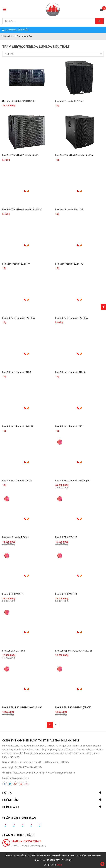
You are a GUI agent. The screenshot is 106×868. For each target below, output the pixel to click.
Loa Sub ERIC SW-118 (66, 537)
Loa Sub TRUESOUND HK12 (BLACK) (73, 707)
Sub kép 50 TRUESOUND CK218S (19, 101)
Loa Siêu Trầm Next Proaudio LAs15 (20, 155)
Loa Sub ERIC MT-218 (66, 594)
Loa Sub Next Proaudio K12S (17, 372)
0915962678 (21, 767)
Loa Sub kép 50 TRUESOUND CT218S (74, 651)
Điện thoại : (8, 767)
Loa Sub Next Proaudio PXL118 (18, 426)
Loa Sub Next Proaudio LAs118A (19, 318)
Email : (6, 778)
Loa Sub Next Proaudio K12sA (70, 372)
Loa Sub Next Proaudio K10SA (17, 481)
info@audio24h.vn (20, 778)
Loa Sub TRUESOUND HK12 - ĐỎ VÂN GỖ (22, 707)
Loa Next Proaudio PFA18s (16, 537)
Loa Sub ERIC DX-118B (14, 651)
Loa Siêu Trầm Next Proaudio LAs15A (74, 155)
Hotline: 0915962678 (26, 841)
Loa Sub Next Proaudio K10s (69, 426)
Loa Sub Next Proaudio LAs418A (72, 318)
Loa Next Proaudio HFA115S (69, 101)
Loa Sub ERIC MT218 (13, 594)
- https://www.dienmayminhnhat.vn (57, 773)
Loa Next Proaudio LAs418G (69, 209)
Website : (7, 773)
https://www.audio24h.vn (26, 773)
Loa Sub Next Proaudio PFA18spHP (73, 481)
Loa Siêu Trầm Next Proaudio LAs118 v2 (22, 209)
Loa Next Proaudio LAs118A (16, 264)
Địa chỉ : (6, 762)
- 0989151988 (35, 767)
